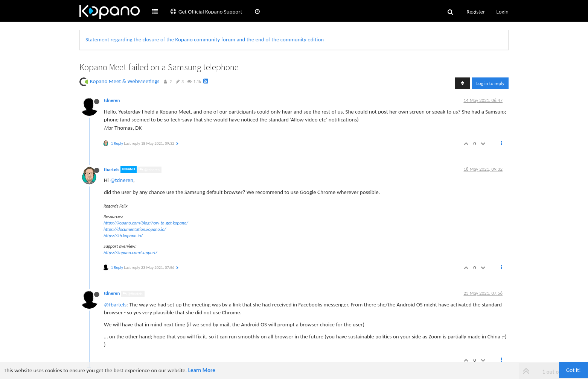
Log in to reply (490, 83)
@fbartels (133, 294)
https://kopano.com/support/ (130, 253)
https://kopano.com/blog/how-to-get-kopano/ (146, 223)
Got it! (574, 370)
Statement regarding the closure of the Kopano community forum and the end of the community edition (205, 39)
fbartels (112, 169)
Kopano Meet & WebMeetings (125, 81)
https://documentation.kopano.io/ (135, 229)
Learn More (202, 370)
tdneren (112, 100)
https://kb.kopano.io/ (123, 236)
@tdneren (149, 170)
